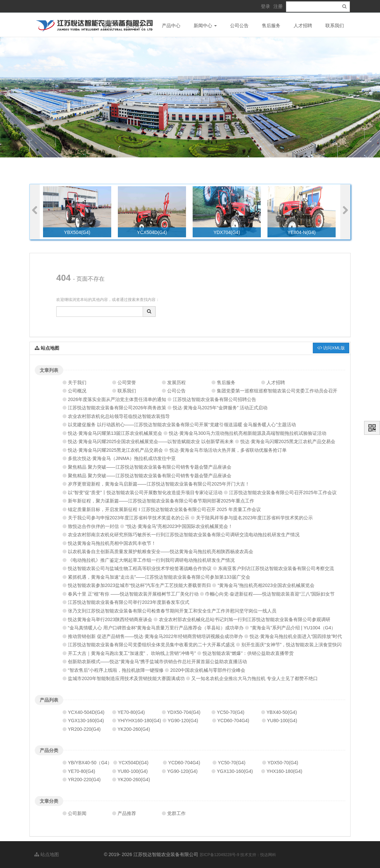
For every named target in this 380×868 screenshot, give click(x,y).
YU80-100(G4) (282, 721)
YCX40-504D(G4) (86, 712)
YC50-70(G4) (231, 712)
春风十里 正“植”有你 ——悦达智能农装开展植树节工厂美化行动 (133, 594)
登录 (265, 6)
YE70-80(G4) (131, 712)
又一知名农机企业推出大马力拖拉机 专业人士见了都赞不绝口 (255, 678)
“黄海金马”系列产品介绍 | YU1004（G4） (293, 628)
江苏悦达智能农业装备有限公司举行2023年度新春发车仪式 (129, 602)
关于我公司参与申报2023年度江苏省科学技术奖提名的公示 (129, 518)
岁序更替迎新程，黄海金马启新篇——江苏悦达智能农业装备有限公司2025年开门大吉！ (159, 484)
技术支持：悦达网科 (258, 855)
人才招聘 (303, 26)
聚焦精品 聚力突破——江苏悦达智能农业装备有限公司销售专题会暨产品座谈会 (150, 467)
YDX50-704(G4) (184, 712)
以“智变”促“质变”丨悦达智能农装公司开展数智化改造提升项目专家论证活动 (145, 492)
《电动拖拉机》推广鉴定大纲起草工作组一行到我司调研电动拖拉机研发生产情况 (151, 560)
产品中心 (171, 26)
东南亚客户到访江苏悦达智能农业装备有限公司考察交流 (276, 568)
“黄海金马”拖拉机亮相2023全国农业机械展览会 (266, 585)
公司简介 (137, 26)
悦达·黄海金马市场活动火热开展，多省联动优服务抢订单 (228, 450)
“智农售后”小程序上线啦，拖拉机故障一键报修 (116, 670)
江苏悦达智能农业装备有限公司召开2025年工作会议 (283, 492)
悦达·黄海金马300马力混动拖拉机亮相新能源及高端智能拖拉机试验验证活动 (247, 433)
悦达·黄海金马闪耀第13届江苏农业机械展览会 (115, 433)
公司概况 (77, 391)
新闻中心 (205, 26)
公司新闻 (77, 813)
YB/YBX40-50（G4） (90, 763)
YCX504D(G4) (133, 763)
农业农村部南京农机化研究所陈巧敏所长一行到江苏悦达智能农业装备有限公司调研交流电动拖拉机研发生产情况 (184, 535)
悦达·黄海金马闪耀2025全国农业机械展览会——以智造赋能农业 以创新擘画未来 (151, 441)
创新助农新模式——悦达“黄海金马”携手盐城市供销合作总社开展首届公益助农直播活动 (157, 662)
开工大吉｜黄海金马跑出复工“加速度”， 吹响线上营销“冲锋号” (132, 653)
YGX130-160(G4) (86, 721)
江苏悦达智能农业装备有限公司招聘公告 (214, 399)
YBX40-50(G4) (282, 712)
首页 (107, 26)
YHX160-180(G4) (284, 771)
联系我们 (335, 26)
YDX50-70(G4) (283, 763)
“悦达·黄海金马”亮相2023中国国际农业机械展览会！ (179, 526)
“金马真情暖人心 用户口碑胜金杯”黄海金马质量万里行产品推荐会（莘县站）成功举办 (156, 628)
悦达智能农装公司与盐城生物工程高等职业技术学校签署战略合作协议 (140, 568)
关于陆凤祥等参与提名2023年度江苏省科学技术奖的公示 (254, 518)
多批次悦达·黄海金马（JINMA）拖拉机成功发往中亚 (122, 458)
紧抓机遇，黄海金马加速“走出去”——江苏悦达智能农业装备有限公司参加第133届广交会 (159, 577)
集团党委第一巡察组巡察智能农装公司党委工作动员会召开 (277, 391)
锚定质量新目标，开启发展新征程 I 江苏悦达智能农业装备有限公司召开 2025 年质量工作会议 (164, 509)
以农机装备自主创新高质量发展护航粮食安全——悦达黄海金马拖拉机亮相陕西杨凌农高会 (161, 551)
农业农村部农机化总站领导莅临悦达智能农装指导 (119, 416)
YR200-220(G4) (84, 729)
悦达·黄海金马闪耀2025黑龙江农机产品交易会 (288, 441)
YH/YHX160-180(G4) (139, 721)
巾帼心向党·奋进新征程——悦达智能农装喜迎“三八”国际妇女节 (270, 594)
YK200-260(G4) (134, 729)
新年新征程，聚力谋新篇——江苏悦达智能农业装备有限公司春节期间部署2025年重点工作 (161, 501)
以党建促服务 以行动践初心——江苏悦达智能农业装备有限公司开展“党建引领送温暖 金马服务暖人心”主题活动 (182, 425)
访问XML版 (331, 348)
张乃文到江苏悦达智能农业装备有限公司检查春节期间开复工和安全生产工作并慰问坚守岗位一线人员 (172, 611)
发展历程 (176, 382)
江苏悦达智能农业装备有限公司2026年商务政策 (117, 408)
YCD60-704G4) (234, 721)
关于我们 (77, 382)
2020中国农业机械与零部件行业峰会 (208, 670)
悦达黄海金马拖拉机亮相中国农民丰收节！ (112, 543)
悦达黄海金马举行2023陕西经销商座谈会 (110, 619)
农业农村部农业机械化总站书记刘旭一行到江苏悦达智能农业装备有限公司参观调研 (245, 619)
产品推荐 (127, 813)
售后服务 (271, 26)
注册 (278, 6)
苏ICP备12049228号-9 (220, 855)
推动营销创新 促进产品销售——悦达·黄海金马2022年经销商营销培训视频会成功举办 (155, 636)
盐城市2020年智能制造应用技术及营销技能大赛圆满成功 (126, 678)
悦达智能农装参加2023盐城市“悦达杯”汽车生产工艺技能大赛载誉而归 (139, 585)
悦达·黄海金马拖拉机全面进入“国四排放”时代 (296, 636)
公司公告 (239, 26)
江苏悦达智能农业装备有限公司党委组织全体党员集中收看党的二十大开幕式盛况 (151, 645)
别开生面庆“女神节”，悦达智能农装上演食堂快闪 (291, 645)
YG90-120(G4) (183, 721)
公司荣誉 (127, 382)
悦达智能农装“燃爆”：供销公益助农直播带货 (248, 653)
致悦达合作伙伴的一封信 (93, 526)
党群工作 (176, 813)
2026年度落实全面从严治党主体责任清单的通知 (117, 399)
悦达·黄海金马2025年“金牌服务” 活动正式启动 (220, 408)
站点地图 (47, 854)
